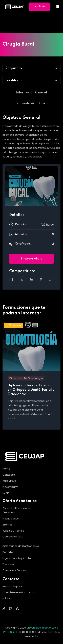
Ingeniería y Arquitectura (18, 558)
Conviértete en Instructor (18, 592)
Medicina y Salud (13, 537)
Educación (9, 564)
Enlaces (7, 598)
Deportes (8, 552)
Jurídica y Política (13, 531)
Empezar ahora (32, 259)
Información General (32, 93)
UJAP (6, 493)
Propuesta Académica (32, 103)
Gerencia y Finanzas (15, 570)
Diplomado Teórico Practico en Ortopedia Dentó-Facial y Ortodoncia (31, 390)
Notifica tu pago (13, 586)
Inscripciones (11, 519)
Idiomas (7, 525)
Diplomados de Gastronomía (21, 546)
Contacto (9, 475)
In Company (10, 487)
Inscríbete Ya (39, 8)
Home (6, 469)
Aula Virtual (9, 481)
